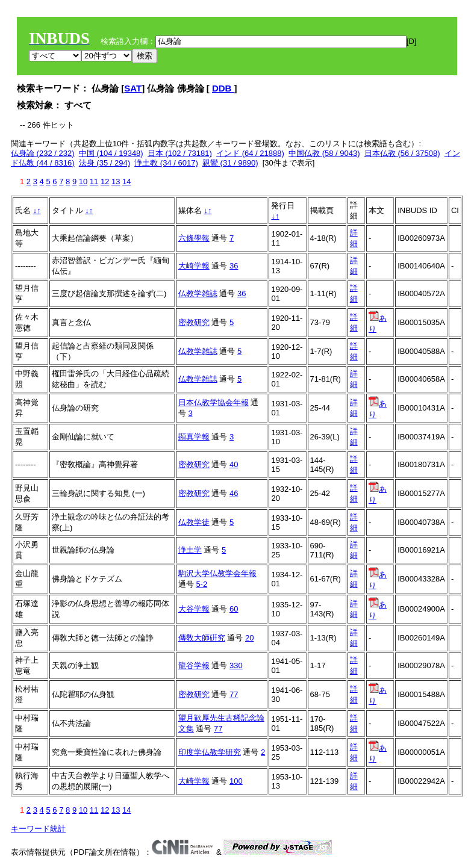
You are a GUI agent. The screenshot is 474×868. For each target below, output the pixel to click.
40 (234, 464)
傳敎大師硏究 (202, 638)
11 (94, 181)
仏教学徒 (194, 522)
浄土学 (190, 550)
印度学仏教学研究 (210, 752)
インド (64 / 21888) (250, 153)
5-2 (201, 584)
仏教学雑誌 (198, 293)
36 (234, 266)
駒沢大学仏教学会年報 (217, 573)
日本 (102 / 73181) (180, 153)
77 (234, 694)
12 (105, 181)
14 (126, 181)
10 (83, 181)
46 (234, 493)
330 (236, 665)
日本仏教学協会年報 (214, 402)
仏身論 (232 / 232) (43, 153)
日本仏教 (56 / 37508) (402, 153)
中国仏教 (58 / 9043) (324, 153)
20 (249, 638)
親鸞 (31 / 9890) (230, 163)
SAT (133, 88)
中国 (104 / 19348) (111, 153)
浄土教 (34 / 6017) (166, 163)
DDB (223, 88)
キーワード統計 (38, 829)
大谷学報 (194, 609)
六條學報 (194, 238)
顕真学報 (194, 437)
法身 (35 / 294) (104, 163)
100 (236, 781)
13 (116, 181)
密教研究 (194, 322)
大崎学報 (194, 266)
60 (234, 609)
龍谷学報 (194, 665)
